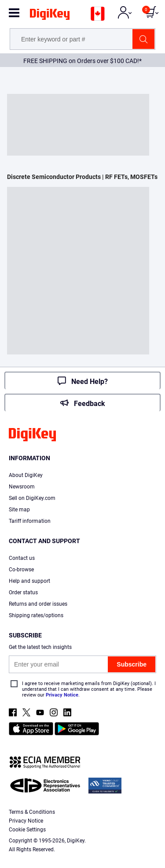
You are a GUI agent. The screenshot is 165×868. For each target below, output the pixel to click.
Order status (23, 592)
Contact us (22, 558)
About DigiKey (26, 475)
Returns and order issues (38, 604)
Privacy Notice (62, 695)
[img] (50, 16)
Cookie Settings (27, 830)
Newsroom (22, 487)
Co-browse (21, 570)
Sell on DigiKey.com (32, 498)
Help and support (29, 581)
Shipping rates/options (36, 615)
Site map (19, 510)
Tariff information (30, 521)
